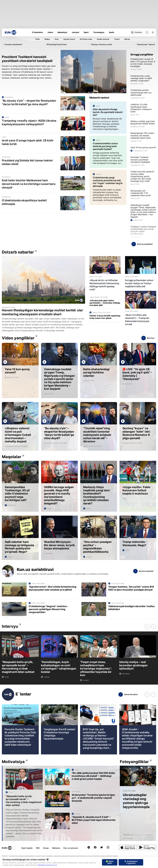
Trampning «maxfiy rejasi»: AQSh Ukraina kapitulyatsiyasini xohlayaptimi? (29, 122)
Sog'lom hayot (69, 39)
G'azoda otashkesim (13, 44)
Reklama (56, 848)
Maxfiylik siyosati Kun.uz (47, 865)
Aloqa (46, 848)
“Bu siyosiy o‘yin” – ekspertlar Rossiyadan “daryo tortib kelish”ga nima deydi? (29, 102)
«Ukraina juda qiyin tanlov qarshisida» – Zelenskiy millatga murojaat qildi (105, 303)
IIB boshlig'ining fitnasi (57, 44)
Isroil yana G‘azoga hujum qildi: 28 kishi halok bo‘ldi (28, 142)
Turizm (117, 39)
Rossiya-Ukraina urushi (102, 44)
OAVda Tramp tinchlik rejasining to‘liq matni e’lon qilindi (105, 317)
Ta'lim (37, 39)
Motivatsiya (13, 762)
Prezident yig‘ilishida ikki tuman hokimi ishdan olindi (27, 162)
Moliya (47, 39)
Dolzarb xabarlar (18, 252)
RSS (38, 848)
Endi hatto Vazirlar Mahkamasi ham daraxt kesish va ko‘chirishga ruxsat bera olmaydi (29, 184)
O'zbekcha (136, 32)
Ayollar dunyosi (103, 39)
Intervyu (10, 626)
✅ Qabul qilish (110, 862)
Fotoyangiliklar (134, 762)
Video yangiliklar (18, 338)
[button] (147, 626)
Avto (57, 39)
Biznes (127, 39)
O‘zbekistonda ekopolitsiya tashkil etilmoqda (24, 202)
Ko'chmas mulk (86, 39)
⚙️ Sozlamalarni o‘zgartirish (131, 862)
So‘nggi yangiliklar (142, 55)
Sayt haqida (27, 848)
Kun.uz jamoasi (71, 848)
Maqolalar (12, 457)
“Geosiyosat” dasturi (146, 44)
